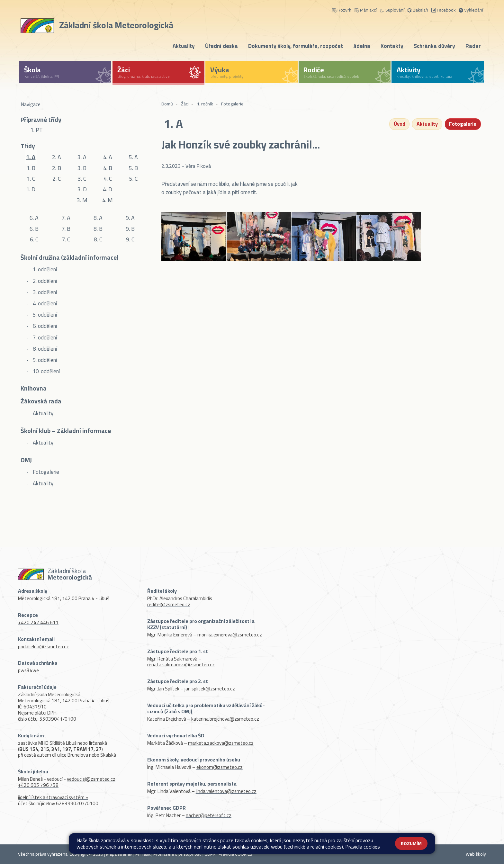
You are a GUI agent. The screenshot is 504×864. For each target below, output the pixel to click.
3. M (82, 200)
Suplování (392, 10)
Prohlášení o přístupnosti (177, 854)
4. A (108, 157)
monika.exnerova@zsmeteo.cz (230, 635)
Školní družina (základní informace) (69, 258)
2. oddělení (44, 281)
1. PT (36, 130)
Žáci (184, 104)
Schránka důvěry (434, 46)
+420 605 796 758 (38, 785)
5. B (133, 168)
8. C (98, 239)
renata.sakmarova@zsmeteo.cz (181, 665)
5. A (133, 157)
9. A (130, 218)
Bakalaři (418, 10)
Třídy (28, 146)
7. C (66, 239)
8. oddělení (44, 349)
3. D (82, 189)
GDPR (210, 854)
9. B (130, 229)
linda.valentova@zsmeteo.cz (226, 791)
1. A (31, 157)
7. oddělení (44, 337)
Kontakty (392, 46)
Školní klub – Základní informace (66, 431)
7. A (66, 218)
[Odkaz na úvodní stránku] (98, 24)
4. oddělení (44, 303)
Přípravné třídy (41, 120)
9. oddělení (44, 360)
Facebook (444, 10)
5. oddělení (44, 315)
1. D (31, 189)
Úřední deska (221, 46)
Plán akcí (366, 10)
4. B (108, 168)
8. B (98, 229)
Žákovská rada (41, 402)
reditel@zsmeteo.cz (169, 604)
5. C (133, 179)
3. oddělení (44, 292)
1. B (31, 168)
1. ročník (204, 104)
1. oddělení (44, 269)
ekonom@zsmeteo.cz (220, 767)
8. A (98, 218)
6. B (34, 229)
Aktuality (184, 46)
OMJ (26, 461)
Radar (473, 46)
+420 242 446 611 (38, 622)
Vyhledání (471, 10)
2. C (57, 179)
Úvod (399, 124)
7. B (66, 229)
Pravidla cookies (363, 847)
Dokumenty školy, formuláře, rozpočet (296, 46)
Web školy (476, 854)
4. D (108, 189)
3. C (82, 179)
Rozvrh (342, 10)
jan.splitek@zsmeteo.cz (210, 689)
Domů (167, 104)
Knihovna (34, 389)
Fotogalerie (45, 472)
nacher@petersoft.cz (209, 815)
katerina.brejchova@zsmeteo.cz (225, 719)
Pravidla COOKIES (235, 854)
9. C (130, 239)
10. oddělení (46, 371)
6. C (34, 239)
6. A (34, 218)
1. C (31, 179)
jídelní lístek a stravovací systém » (53, 797)
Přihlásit (143, 854)
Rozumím (411, 843)
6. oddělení (44, 326)
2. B (57, 168)
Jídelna (362, 46)
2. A (57, 157)
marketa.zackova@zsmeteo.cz (221, 743)
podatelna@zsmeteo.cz (43, 647)
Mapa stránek (119, 854)
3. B (82, 168)
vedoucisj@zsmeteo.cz (91, 779)
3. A (82, 157)
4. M (108, 200)
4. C (108, 179)
